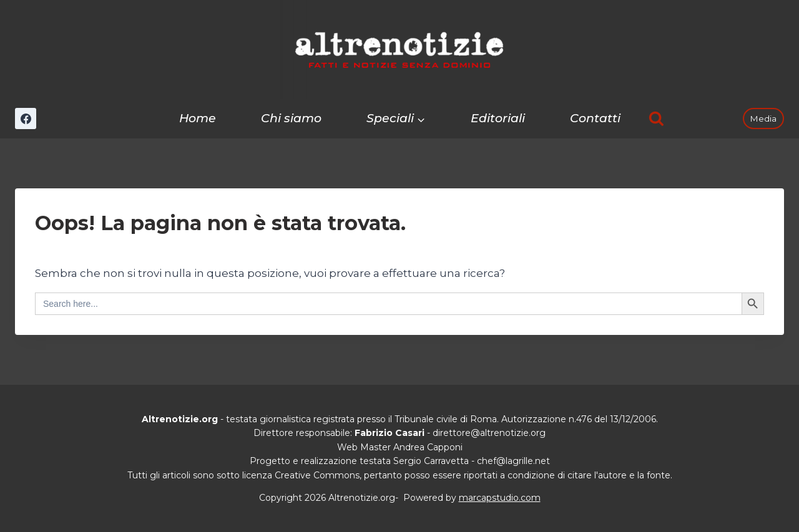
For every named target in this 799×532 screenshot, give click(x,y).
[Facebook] (26, 118)
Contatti (595, 118)
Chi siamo (291, 118)
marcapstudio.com (500, 498)
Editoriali (498, 118)
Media (763, 118)
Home (198, 118)
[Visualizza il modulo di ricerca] (656, 119)
